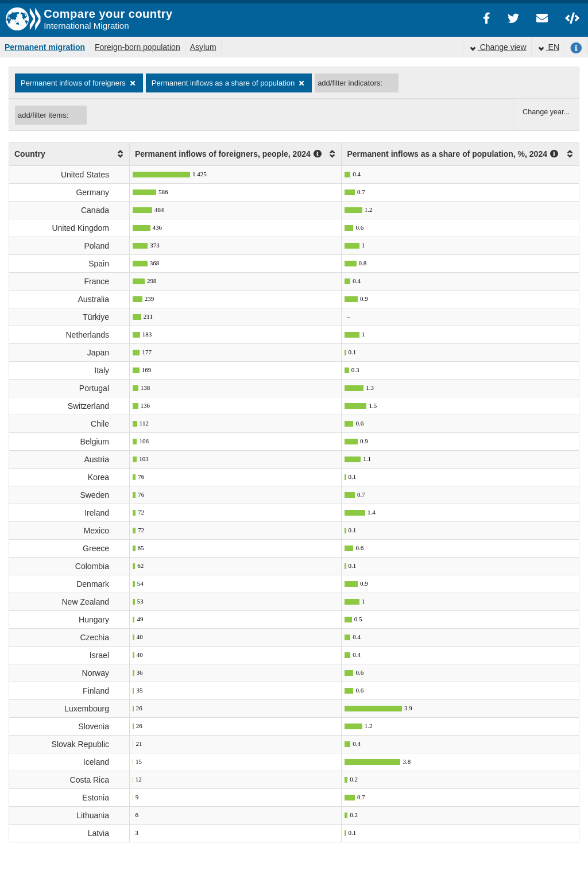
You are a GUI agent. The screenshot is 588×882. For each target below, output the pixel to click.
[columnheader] (69, 154)
